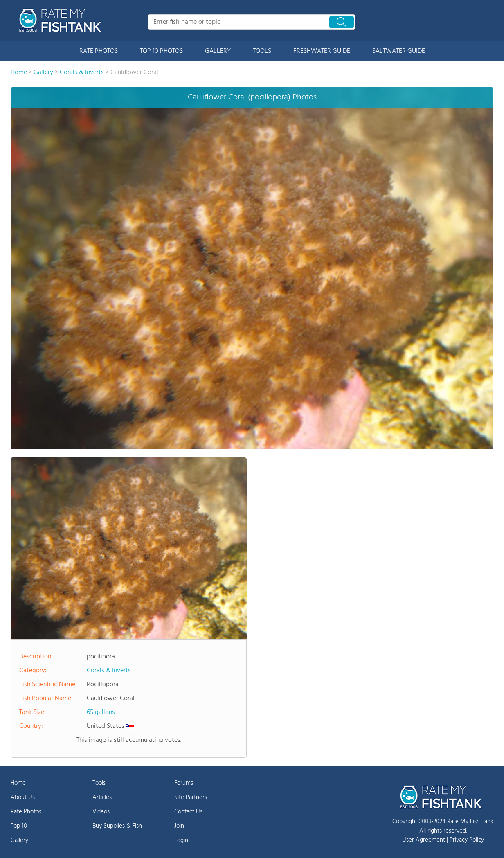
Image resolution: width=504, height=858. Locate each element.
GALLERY (218, 51)
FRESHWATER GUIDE (322, 51)
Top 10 (19, 826)
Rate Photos (26, 812)
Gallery (19, 840)
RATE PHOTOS (99, 51)
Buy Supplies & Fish (117, 826)
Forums (184, 783)
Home (18, 783)
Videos (101, 812)
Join (179, 826)
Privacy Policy (467, 840)
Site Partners (191, 797)
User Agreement (424, 840)
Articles (102, 797)
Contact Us (188, 812)
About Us (23, 797)
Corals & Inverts (109, 671)
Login (181, 840)
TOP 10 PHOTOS (161, 51)
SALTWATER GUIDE (399, 51)
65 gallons (101, 712)
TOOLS (262, 51)
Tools (99, 783)
